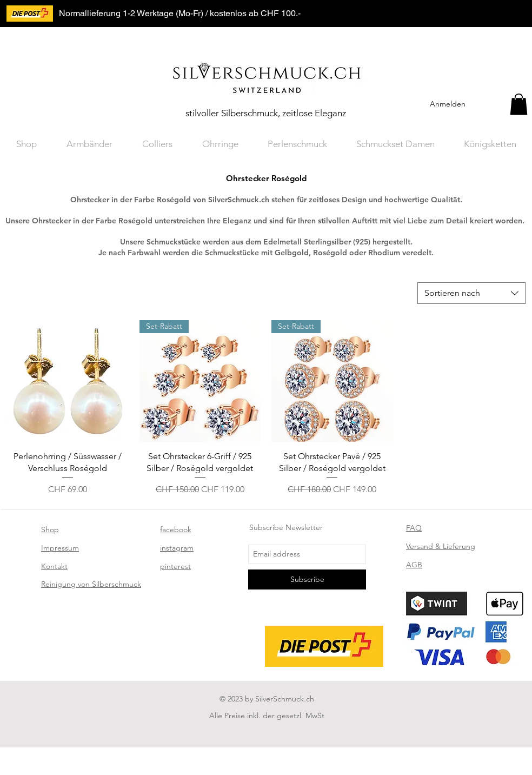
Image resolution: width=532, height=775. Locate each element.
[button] (519, 104)
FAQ (414, 528)
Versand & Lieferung (441, 546)
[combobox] (471, 293)
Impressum (60, 548)
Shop (50, 529)
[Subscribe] (307, 579)
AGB (414, 565)
